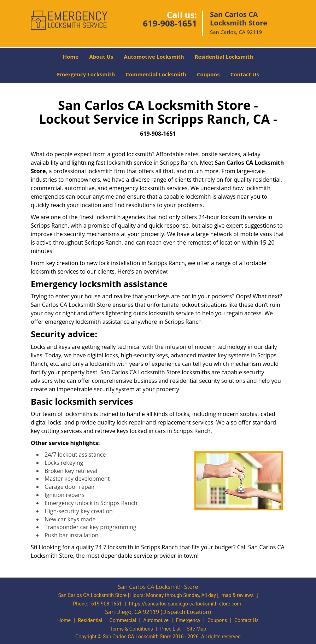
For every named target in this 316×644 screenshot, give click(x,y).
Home (71, 57)
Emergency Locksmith (86, 74)
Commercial (123, 620)
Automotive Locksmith (154, 57)
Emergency (188, 620)
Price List (170, 629)
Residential (90, 620)
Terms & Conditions (131, 629)
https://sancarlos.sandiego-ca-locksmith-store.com (185, 604)
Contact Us (245, 74)
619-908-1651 (170, 23)
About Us (101, 57)
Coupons (208, 74)
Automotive (156, 620)
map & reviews (238, 595)
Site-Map (196, 629)
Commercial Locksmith (156, 74)
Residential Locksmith (224, 57)
